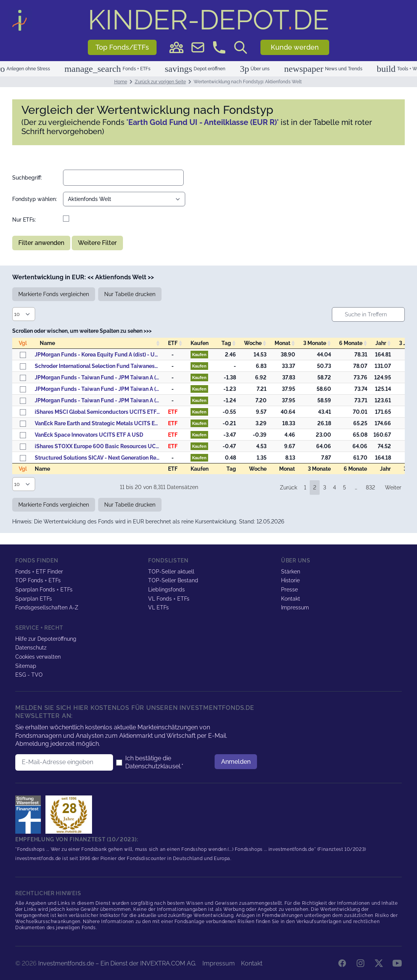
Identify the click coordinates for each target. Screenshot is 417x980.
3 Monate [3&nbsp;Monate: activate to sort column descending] (315, 343)
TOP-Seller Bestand (173, 580)
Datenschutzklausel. (153, 766)
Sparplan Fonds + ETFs (44, 590)
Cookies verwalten (38, 657)
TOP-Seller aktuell (171, 572)
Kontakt (291, 599)
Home (121, 82)
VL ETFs (158, 607)
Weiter (393, 488)
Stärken (291, 572)
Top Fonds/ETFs (122, 47)
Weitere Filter (97, 243)
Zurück (289, 488)
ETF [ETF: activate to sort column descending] (173, 343)
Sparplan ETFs (34, 599)
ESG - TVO (29, 675)
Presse (289, 590)
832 (370, 488)
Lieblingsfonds (166, 590)
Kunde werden (295, 47)
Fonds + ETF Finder (39, 572)
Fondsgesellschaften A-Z (47, 607)
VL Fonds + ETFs (169, 599)
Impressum (295, 607)
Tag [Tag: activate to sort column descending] (226, 343)
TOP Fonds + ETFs (38, 580)
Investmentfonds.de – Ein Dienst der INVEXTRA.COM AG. (117, 963)
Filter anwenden (41, 243)
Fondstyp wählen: (35, 199)
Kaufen (199, 355)
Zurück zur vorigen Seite (160, 82)
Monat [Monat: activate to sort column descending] (282, 343)
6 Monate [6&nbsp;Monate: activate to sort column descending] (351, 343)
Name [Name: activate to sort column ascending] (47, 343)
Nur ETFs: (24, 220)
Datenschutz (31, 648)
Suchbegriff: (27, 178)
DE (208, 20)
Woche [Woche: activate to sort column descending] (253, 343)
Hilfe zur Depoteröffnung (46, 639)
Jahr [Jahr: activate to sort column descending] (381, 343)
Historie (290, 580)
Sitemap (26, 666)
